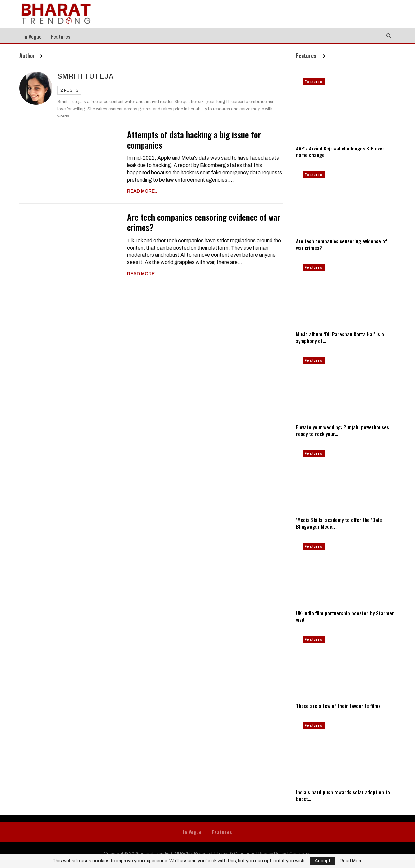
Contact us (300, 854)
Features (61, 36)
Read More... (143, 191)
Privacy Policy (272, 854)
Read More (351, 861)
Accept (323, 861)
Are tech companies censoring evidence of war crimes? (204, 222)
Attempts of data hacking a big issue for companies (194, 140)
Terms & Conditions (236, 854)
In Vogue (32, 36)
